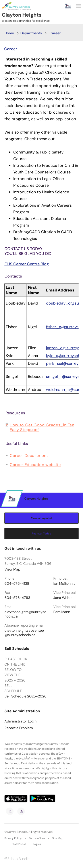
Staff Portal (19, 844)
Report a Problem (19, 728)
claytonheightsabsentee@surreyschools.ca (24, 633)
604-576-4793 (17, 598)
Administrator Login (20, 721)
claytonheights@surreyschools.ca (25, 614)
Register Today (41, 534)
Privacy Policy (13, 838)
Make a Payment (42, 518)
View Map (12, 569)
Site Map (58, 838)
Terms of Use (37, 838)
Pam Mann (62, 612)
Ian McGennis (64, 584)
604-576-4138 (17, 584)
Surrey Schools (17, 832)
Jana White (62, 598)
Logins (37, 844)
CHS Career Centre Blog (27, 264)
